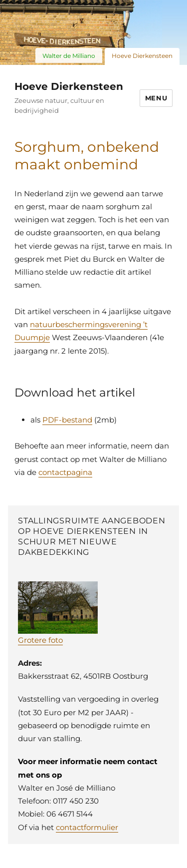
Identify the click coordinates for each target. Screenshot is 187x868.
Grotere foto (40, 640)
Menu (156, 98)
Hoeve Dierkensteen (69, 86)
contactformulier (87, 827)
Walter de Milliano (69, 56)
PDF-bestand (67, 420)
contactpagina (65, 472)
